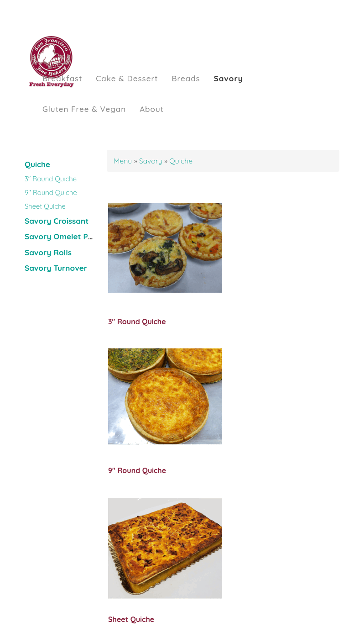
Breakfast (62, 78)
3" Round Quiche (51, 179)
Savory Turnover (56, 268)
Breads (186, 78)
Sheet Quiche (45, 206)
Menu (124, 161)
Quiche (37, 164)
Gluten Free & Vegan (84, 109)
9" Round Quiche (51, 193)
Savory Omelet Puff (62, 236)
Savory (229, 78)
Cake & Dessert (127, 78)
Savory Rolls (48, 252)
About (152, 109)
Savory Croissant (57, 221)
